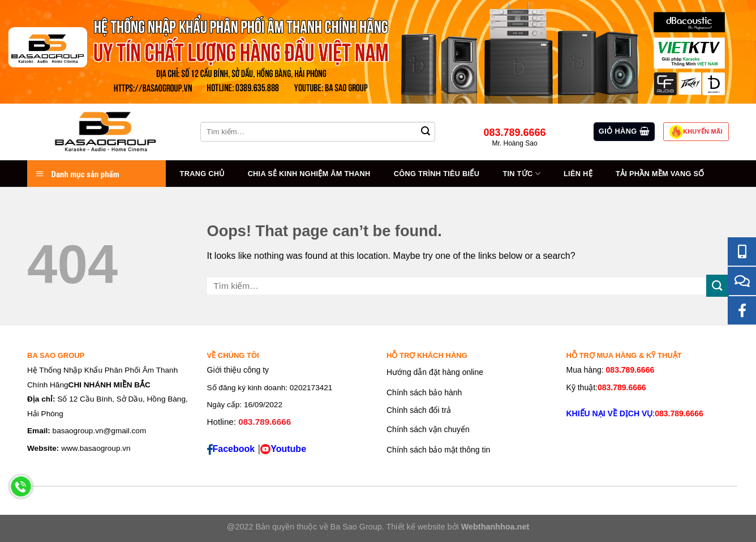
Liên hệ (578, 174)
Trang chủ (202, 174)
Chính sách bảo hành (424, 392)
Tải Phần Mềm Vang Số (660, 174)
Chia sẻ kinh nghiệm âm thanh (309, 174)
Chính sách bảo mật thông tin (438, 450)
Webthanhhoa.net (495, 527)
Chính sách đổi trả (419, 410)
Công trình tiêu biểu (437, 174)
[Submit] (718, 286)
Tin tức (521, 174)
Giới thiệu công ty (238, 370)
